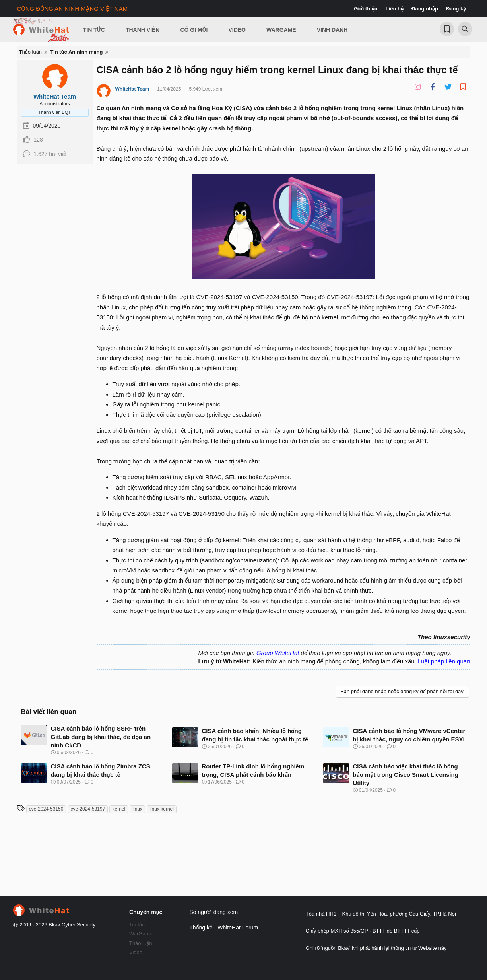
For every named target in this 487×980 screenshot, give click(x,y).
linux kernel (162, 809)
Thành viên (143, 30)
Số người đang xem (213, 912)
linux (137, 809)
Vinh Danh (332, 30)
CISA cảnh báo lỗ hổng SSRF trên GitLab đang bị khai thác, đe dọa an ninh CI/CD (101, 737)
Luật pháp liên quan (444, 661)
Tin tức (137, 925)
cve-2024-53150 (46, 809)
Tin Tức (94, 30)
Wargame (281, 30)
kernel (119, 809)
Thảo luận (141, 943)
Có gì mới (194, 30)
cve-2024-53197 (88, 809)
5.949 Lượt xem (206, 89)
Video (237, 30)
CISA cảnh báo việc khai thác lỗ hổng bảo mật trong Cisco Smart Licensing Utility (406, 775)
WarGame (141, 934)
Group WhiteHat (278, 653)
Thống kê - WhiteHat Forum (224, 927)
